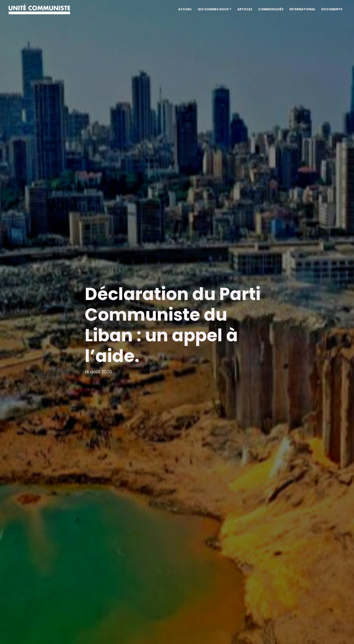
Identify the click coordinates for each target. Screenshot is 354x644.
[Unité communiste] (39, 9)
